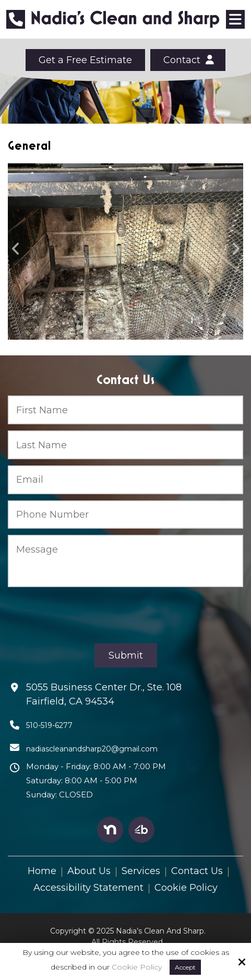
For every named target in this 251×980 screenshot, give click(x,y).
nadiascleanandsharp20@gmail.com (92, 749)
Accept (185, 967)
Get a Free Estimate (85, 60)
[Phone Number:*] (125, 515)
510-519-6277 (49, 725)
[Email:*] (125, 480)
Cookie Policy (137, 967)
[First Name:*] (125, 410)
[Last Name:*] (125, 445)
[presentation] (87, 615)
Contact (188, 60)
